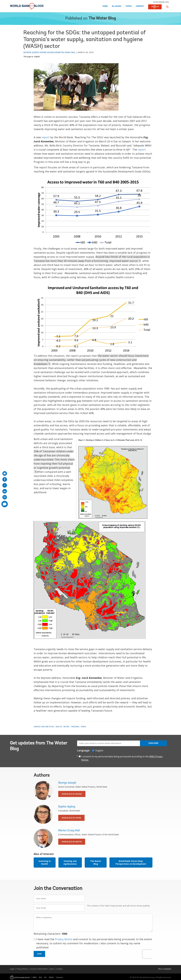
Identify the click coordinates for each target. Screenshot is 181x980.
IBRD (35, 977)
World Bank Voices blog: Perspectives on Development (131, 862)
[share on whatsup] (5, 497)
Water (66, 727)
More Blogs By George (72, 794)
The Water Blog (102, 18)
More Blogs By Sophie (71, 818)
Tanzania (75, 727)
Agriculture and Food (44, 727)
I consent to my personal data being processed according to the (122, 758)
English (37, 57)
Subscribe (153, 743)
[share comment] (5, 504)
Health (59, 727)
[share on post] (5, 485)
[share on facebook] (5, 479)
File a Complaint (165, 969)
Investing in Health (45, 862)
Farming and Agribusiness (70, 862)
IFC (45, 977)
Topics (129, 6)
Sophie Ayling (47, 52)
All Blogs (117, 6)
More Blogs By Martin (72, 842)
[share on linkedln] (5, 491)
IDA (40, 977)
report (46, 137)
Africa (84, 727)
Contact (140, 6)
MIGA (51, 977)
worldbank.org (161, 2)
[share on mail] (5, 473)
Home (105, 6)
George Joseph (31, 52)
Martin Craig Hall (66, 52)
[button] (167, 7)
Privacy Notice (64, 939)
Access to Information (39, 969)
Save (39, 954)
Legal (12, 969)
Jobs (52, 969)
